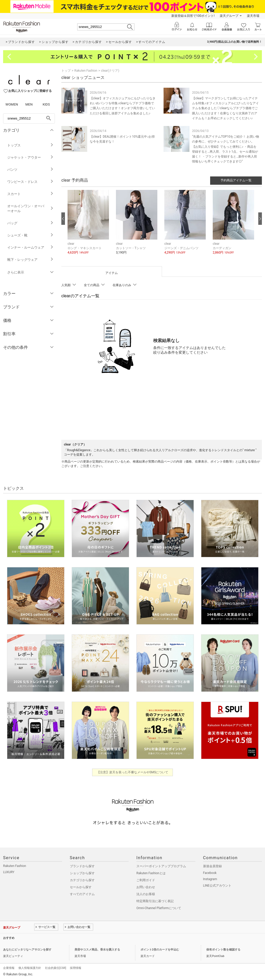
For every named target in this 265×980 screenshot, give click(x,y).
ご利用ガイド (146, 880)
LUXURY (9, 872)
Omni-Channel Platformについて (159, 908)
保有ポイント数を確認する (223, 950)
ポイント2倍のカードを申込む (160, 950)
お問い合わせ (146, 887)
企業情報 (9, 968)
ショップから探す (82, 873)
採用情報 (76, 968)
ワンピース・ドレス (30, 182)
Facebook (210, 873)
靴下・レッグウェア (30, 260)
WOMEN (12, 104)
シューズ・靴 (30, 235)
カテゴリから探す (82, 880)
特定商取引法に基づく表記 (155, 901)
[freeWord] (29, 118)
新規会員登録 (212, 866)
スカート (30, 194)
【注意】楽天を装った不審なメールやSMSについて (133, 772)
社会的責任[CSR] (56, 968)
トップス (30, 145)
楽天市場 (253, 16)
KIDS (46, 104)
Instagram (210, 879)
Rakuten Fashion (86, 71)
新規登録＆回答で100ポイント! (193, 16)
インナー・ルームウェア (30, 247)
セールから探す (81, 887)
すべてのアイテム (82, 894)
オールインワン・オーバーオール (30, 209)
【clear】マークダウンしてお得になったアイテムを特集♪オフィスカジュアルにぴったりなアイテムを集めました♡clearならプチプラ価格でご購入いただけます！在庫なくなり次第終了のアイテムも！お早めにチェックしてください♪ (225, 108)
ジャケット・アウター (30, 157)
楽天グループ (229, 16)
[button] (89, 226)
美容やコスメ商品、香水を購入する (97, 950)
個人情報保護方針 (30, 968)
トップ (66, 71)
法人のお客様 (146, 894)
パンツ (30, 170)
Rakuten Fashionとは (151, 873)
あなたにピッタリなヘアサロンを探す (27, 950)
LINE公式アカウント (217, 886)
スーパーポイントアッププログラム (161, 866)
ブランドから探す (82, 866)
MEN (29, 104)
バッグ (30, 223)
